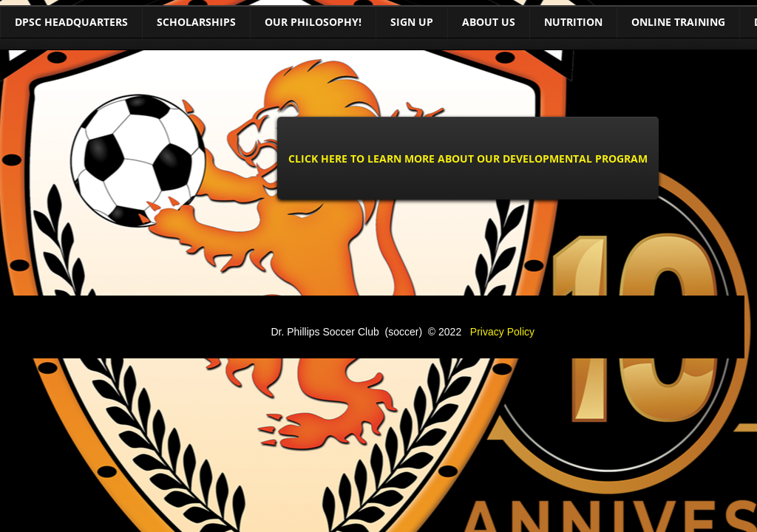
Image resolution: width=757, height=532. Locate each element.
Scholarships (196, 22)
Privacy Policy (502, 332)
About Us (489, 22)
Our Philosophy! (313, 22)
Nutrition (573, 22)
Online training (678, 22)
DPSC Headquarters (71, 22)
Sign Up (412, 22)
